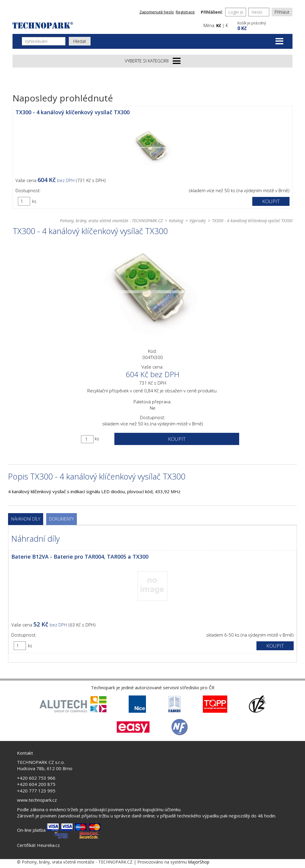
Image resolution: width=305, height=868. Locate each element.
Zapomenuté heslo (157, 12)
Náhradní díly (26, 519)
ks (34, 201)
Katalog (176, 221)
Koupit (271, 201)
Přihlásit (282, 12)
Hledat (80, 41)
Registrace (185, 12)
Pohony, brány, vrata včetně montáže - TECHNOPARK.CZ (111, 221)
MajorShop (199, 862)
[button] (264, 25)
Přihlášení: (212, 12)
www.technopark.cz (37, 800)
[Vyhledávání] (44, 41)
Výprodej (198, 221)
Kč (219, 25)
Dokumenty (62, 519)
